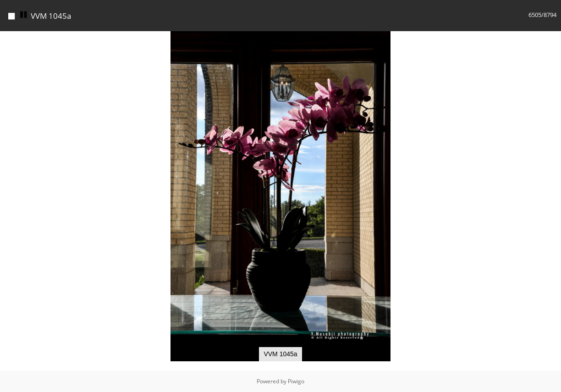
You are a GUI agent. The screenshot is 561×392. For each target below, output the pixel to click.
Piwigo (296, 381)
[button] (553, 39)
